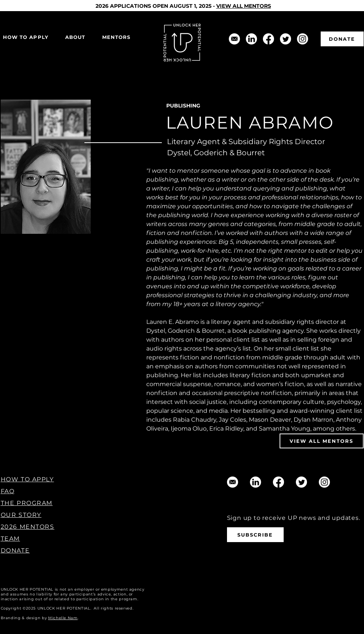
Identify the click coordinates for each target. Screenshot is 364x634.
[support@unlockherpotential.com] (234, 39)
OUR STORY (21, 515)
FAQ (8, 491)
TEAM (10, 539)
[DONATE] (342, 39)
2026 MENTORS (28, 527)
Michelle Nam (63, 618)
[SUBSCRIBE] (255, 535)
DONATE (15, 550)
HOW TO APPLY (27, 479)
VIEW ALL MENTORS (244, 6)
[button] (75, 37)
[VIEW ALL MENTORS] (322, 441)
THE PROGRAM (27, 503)
